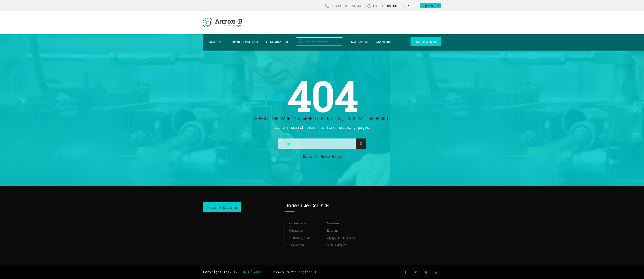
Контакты (359, 42)
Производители (300, 238)
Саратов (427, 6)
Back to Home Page (322, 156)
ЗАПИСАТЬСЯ (426, 42)
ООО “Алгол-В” (255, 272)
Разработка (297, 245)
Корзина (333, 230)
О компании (277, 42)
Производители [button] (245, 42)
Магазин (333, 223)
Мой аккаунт (336, 245)
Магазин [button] (217, 42)
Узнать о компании (222, 208)
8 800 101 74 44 (343, 6)
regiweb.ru (308, 272)
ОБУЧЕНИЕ (384, 42)
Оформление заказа (341, 238)
